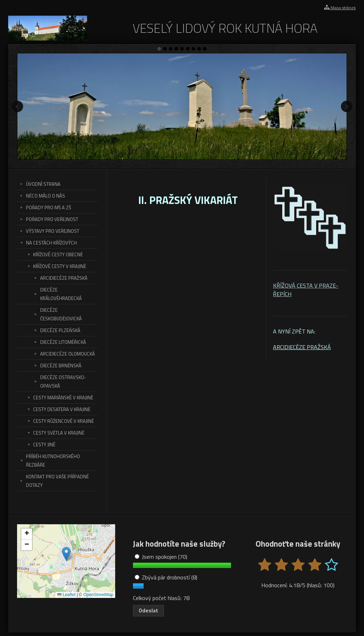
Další (347, 106)
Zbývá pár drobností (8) (166, 577)
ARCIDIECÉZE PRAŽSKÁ (302, 347)
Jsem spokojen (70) (161, 557)
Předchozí (17, 106)
